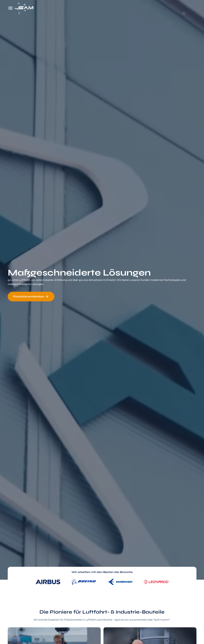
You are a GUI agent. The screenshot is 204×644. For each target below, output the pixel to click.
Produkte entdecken (31, 297)
